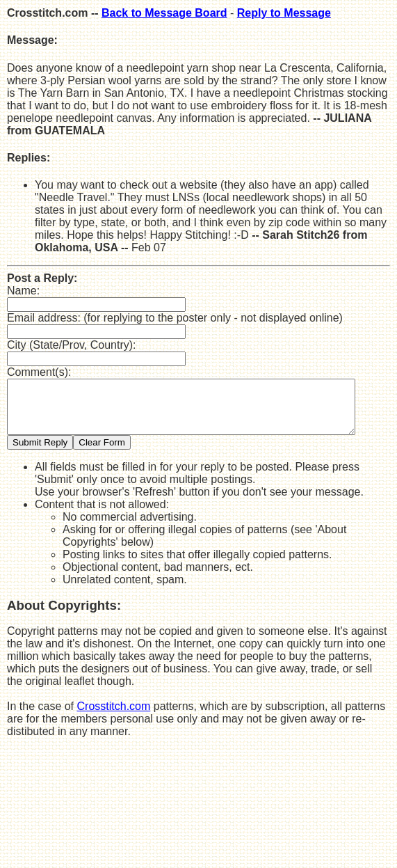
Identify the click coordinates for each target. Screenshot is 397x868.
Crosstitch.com (114, 717)
